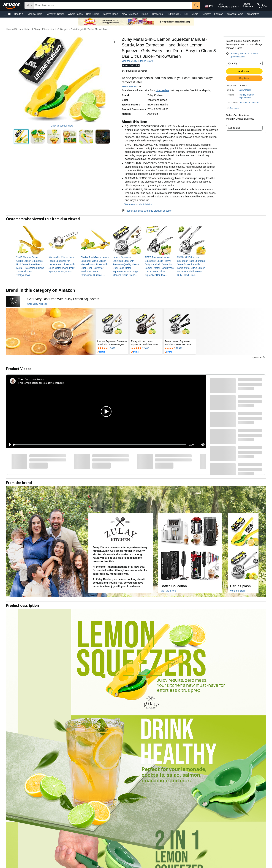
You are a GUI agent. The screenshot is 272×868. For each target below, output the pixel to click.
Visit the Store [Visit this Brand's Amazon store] (168, 591)
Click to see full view (62, 126)
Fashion (219, 14)
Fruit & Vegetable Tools (82, 29)
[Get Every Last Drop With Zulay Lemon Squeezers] (63, 299)
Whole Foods (75, 14)
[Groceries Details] (164, 14)
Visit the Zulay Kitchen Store (137, 61)
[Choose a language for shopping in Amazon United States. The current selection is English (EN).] (208, 5)
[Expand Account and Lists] (238, 7)
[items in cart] (263, 5)
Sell (186, 14)
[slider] (100, 445)
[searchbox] (113, 5)
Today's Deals (111, 14)
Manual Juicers (102, 29)
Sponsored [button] (259, 357)
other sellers (162, 90)
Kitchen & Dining (32, 29)
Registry (206, 14)
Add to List (234, 128)
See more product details (138, 204)
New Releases (130, 14)
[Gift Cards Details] (180, 14)
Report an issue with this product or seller (147, 211)
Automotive (253, 14)
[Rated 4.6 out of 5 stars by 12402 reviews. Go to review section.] (112, 348)
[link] (31, 266)
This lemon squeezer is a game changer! (41, 383)
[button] (7, 14)
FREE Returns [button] (131, 86)
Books (145, 14)
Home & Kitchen (14, 29)
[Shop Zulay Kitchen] (37, 304)
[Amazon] (12, 5)
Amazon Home (235, 14)
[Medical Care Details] (44, 14)
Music (195, 14)
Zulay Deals (245, 90)
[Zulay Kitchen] (13, 301)
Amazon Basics (56, 14)
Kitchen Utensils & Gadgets (55, 29)
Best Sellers (93, 14)
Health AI (19, 14)
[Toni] (21, 379)
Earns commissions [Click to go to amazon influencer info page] (35, 379)
